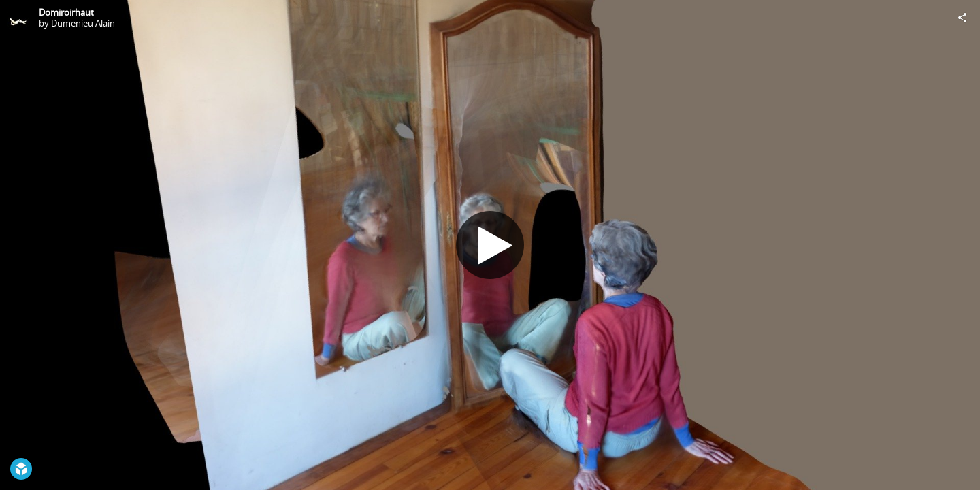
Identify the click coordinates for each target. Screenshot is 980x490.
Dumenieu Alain (83, 23)
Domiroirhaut (66, 12)
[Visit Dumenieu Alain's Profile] (18, 18)
